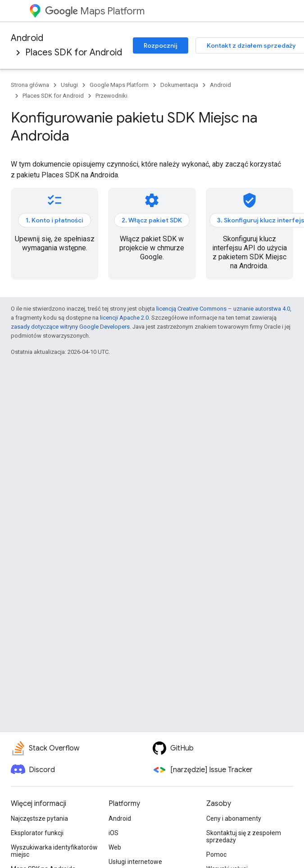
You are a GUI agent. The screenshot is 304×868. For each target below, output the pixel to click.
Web (115, 847)
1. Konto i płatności (54, 220)
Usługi (69, 85)
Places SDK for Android (74, 52)
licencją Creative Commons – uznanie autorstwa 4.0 (223, 309)
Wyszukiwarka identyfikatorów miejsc (54, 851)
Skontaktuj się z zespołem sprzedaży (244, 836)
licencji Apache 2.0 (124, 318)
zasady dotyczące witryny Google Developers (70, 327)
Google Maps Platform (119, 85)
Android (27, 38)
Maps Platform (95, 11)
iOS (113, 833)
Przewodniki (111, 96)
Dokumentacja (179, 85)
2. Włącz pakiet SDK (152, 220)
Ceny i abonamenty (234, 818)
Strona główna (30, 85)
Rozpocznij (161, 45)
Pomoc (216, 854)
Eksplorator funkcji (37, 833)
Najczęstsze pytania (39, 818)
